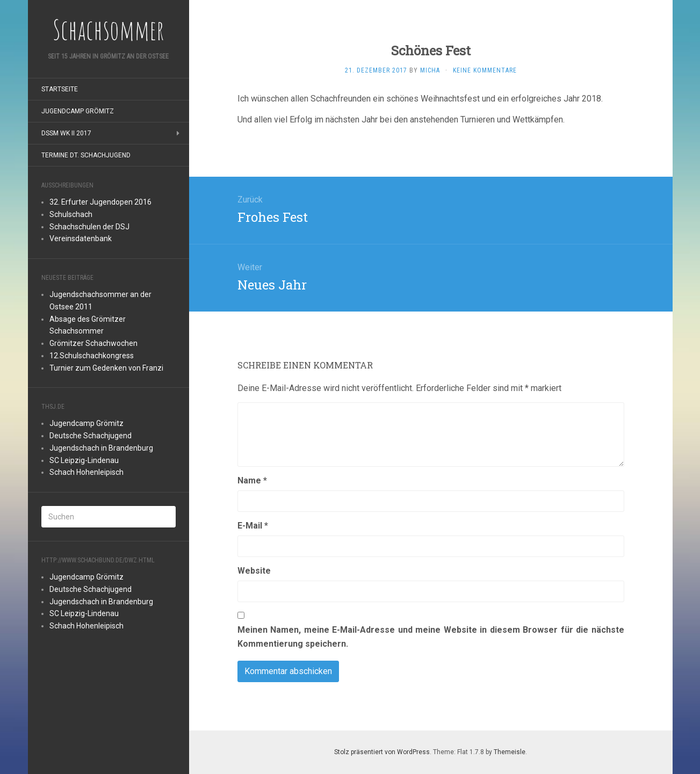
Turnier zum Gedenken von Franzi (106, 368)
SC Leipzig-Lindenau (84, 460)
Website (254, 571)
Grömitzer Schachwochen (93, 343)
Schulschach (71, 214)
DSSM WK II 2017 (66, 133)
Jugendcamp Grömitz (78, 111)
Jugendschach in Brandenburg (101, 448)
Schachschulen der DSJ (89, 227)
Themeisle (510, 752)
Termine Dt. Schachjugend (86, 155)
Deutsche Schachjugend (91, 436)
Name (252, 480)
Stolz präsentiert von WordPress (382, 752)
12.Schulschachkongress (92, 356)
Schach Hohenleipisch (86, 472)
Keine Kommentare (485, 70)
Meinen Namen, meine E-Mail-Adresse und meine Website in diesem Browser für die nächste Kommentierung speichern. (431, 637)
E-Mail (253, 526)
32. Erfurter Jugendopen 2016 (100, 202)
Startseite (60, 89)
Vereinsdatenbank (81, 238)
